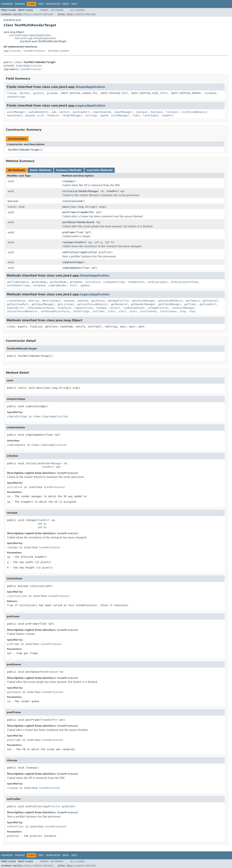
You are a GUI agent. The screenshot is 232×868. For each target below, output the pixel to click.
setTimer (99, 311)
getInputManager (43, 304)
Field (27, 14)
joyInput (141, 112)
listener (172, 112)
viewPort (167, 115)
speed (104, 115)
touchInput (151, 115)
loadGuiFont (136, 282)
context (64, 112)
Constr (37, 14)
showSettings (16, 97)
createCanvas (16, 301)
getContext (210, 301)
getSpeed (76, 282)
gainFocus (98, 301)
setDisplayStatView (184, 282)
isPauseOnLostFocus (41, 308)
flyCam (12, 93)
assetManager (16, 112)
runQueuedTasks (134, 308)
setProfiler (71, 252)
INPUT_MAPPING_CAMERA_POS (79, 93)
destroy (34, 301)
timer (136, 115)
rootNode (210, 93)
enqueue (69, 301)
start (74, 285)
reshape (68, 242)
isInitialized (72, 201)
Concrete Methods (100, 170)
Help (74, 4)
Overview (7, 4)
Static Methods (41, 170)
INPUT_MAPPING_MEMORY (186, 93)
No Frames (57, 10)
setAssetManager (183, 308)
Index (66, 4)
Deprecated (53, 4)
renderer (53, 115)
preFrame (68, 232)
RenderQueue (86, 222)
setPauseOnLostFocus (55, 311)
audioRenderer (38, 112)
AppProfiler (89, 252)
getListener (66, 304)
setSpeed (39, 285)
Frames (44, 10)
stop (183, 311)
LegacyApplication (90, 106)
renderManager (72, 115)
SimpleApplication (29, 66)
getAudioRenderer (171, 301)
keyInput (157, 112)
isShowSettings (114, 282)
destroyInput (51, 301)
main (65, 207)
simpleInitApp (72, 262)
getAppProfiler (119, 301)
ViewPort (113, 191)
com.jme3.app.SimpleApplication (35, 38)
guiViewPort (81, 112)
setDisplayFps (158, 282)
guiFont (38, 93)
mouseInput (15, 115)
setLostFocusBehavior (22, 311)
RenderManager (89, 191)
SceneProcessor (34, 51)
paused (30, 115)
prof (41, 115)
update (85, 285)
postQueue (69, 222)
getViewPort (208, 304)
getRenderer (119, 304)
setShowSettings (18, 285)
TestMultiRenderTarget (24, 150)
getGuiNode (39, 282)
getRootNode (58, 282)
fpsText (25, 93)
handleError (15, 308)
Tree (41, 4)
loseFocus (64, 308)
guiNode (52, 93)
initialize (70, 191)
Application (12, 51)
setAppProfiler (158, 308)
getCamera (193, 301)
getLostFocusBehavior (93, 304)
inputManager (123, 112)
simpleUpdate (72, 268)
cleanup (68, 181)
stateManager (120, 115)
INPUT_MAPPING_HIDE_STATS (149, 93)
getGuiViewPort (18, 304)
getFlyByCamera (18, 282)
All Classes (77, 10)
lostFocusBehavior (194, 112)
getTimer (190, 304)
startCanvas (148, 311)
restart (115, 308)
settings (91, 115)
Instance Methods (69, 170)
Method (48, 14)
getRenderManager (143, 304)
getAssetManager (144, 301)
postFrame (69, 212)
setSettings (81, 311)
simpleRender (58, 285)
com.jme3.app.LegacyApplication (30, 35)
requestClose (83, 308)
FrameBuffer (86, 212)
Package (20, 4)
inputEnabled (102, 112)
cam (54, 112)
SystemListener (59, 51)
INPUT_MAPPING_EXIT (114, 93)
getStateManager (170, 304)
